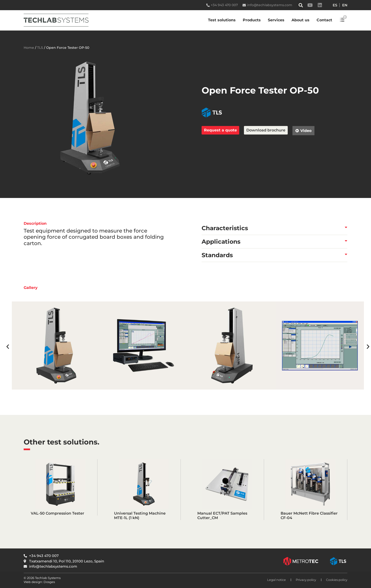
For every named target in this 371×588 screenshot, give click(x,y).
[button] (301, 5)
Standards (217, 255)
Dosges (49, 582)
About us (300, 20)
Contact (324, 20)
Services (276, 20)
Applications (221, 242)
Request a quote (220, 130)
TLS (40, 48)
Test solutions (222, 20)
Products (252, 20)
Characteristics (225, 228)
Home (29, 48)
